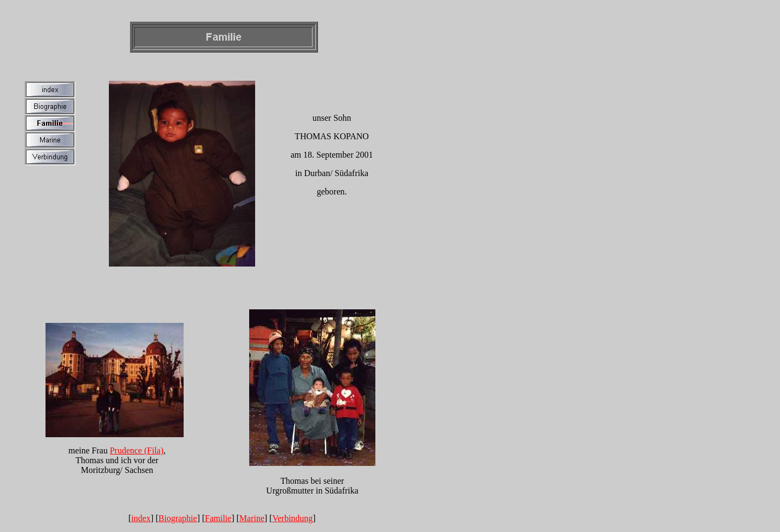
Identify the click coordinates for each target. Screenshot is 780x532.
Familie (218, 518)
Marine (252, 518)
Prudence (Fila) (137, 450)
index (141, 518)
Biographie (178, 518)
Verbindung (293, 518)
